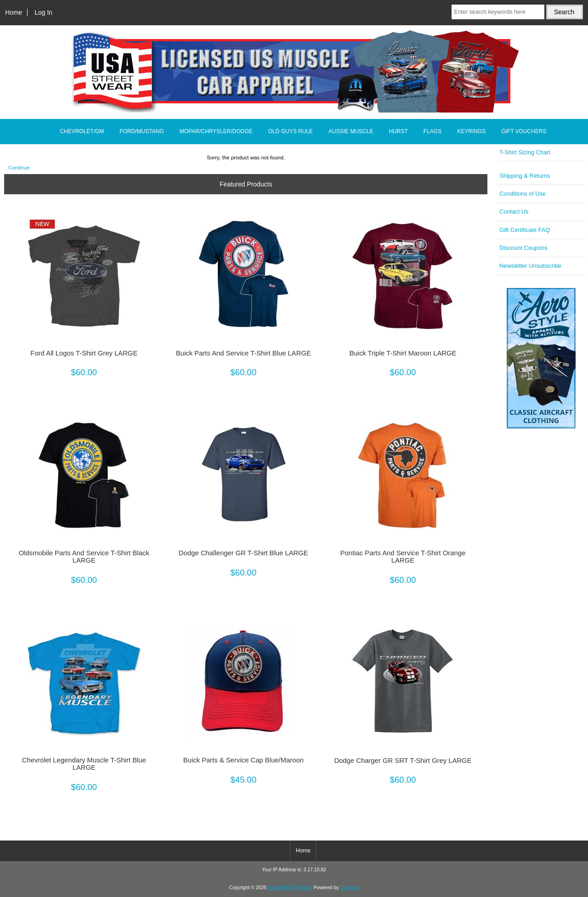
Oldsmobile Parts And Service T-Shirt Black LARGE (84, 557)
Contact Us (514, 212)
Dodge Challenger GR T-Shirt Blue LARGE (243, 553)
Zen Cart (350, 888)
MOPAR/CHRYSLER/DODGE (216, 131)
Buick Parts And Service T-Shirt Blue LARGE (243, 353)
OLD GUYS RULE (291, 131)
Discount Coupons (523, 248)
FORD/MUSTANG (141, 131)
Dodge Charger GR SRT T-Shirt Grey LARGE (403, 761)
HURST (398, 131)
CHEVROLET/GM (82, 131)
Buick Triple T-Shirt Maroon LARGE (403, 353)
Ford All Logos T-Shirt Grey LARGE (84, 353)
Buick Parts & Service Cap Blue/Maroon (243, 760)
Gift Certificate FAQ (525, 230)
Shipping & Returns (525, 176)
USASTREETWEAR (289, 888)
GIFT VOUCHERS (524, 131)
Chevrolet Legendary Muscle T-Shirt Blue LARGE (84, 764)
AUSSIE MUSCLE (351, 131)
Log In (43, 12)
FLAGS (433, 131)
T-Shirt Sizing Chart (525, 152)
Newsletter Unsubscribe (530, 266)
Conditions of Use (523, 194)
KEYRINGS (471, 131)
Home (14, 12)
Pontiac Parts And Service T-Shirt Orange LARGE (403, 557)
